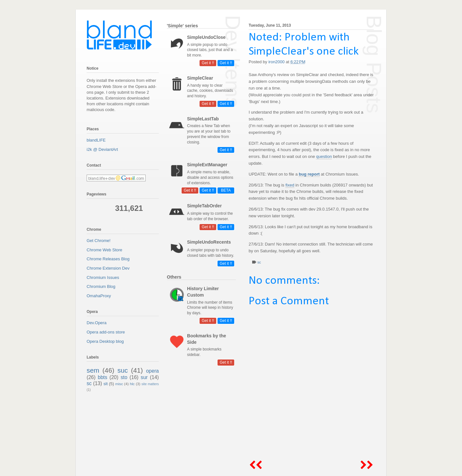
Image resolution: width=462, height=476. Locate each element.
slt (106, 384)
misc (119, 384)
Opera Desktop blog (105, 341)
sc (259, 262)
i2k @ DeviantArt (102, 149)
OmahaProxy (99, 296)
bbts (103, 377)
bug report (309, 174)
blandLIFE (96, 140)
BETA (226, 190)
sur (144, 377)
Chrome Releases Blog (108, 259)
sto (124, 377)
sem (93, 370)
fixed (290, 185)
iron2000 (277, 62)
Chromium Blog (101, 286)
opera (152, 371)
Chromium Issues (103, 277)
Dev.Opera (97, 323)
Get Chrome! (98, 241)
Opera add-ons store (106, 332)
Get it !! (226, 63)
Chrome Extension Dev (108, 268)
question (324, 156)
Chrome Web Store (104, 250)
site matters (150, 384)
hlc (132, 384)
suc (123, 370)
